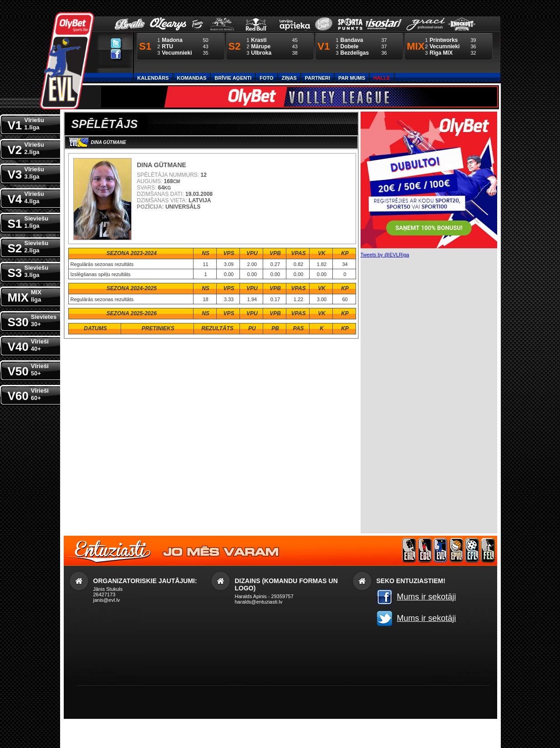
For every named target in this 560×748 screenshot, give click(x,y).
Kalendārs (153, 78)
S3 (28, 271)
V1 (26, 123)
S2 (28, 246)
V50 (28, 369)
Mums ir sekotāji (427, 597)
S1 (28, 222)
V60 (28, 394)
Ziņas (289, 78)
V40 (28, 345)
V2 (26, 148)
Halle (382, 78)
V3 (26, 172)
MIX (25, 295)
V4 (26, 197)
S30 (32, 320)
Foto (266, 78)
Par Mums (352, 78)
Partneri (318, 78)
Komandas (192, 78)
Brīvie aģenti (233, 78)
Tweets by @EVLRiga (385, 255)
